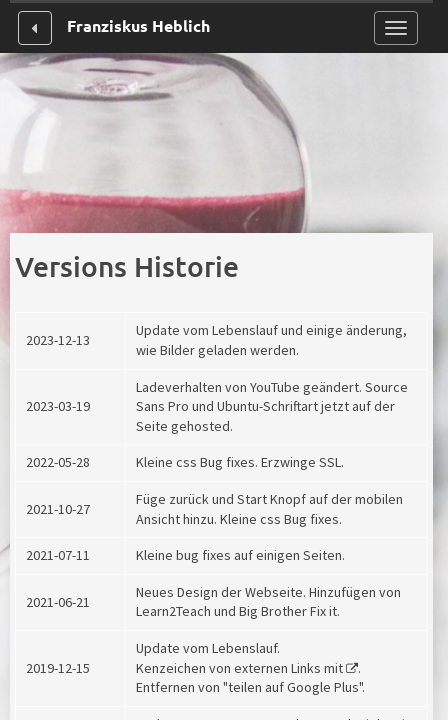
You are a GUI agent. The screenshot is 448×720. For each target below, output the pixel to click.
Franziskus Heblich (138, 25)
